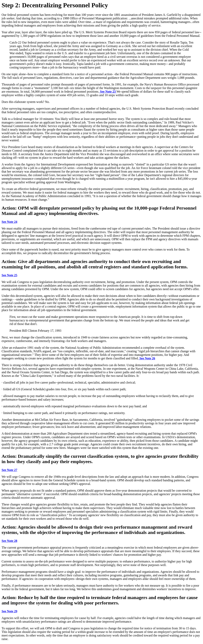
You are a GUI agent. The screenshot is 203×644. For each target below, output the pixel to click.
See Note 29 (9, 611)
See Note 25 (9, 275)
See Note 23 (108, 92)
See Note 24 (9, 222)
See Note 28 (9, 541)
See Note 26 (147, 358)
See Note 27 (9, 470)
